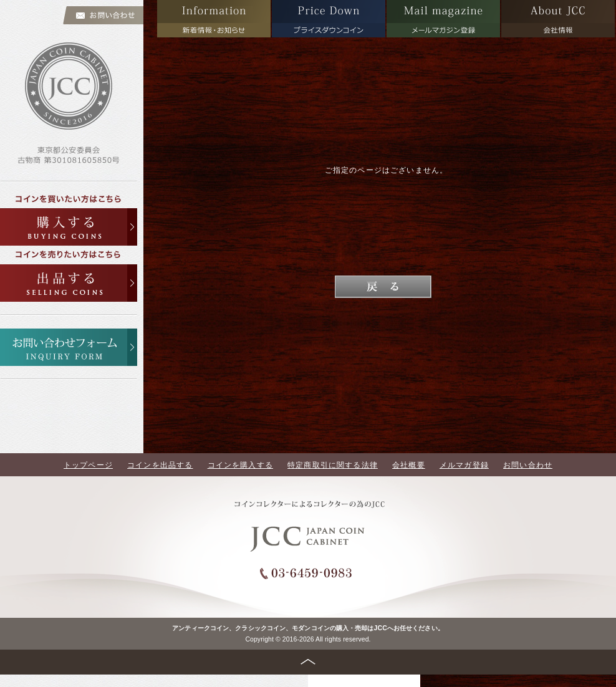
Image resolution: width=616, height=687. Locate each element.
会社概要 (409, 465)
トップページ (88, 465)
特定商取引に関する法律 (333, 465)
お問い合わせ (528, 465)
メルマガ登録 (464, 465)
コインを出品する (160, 465)
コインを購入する (240, 465)
